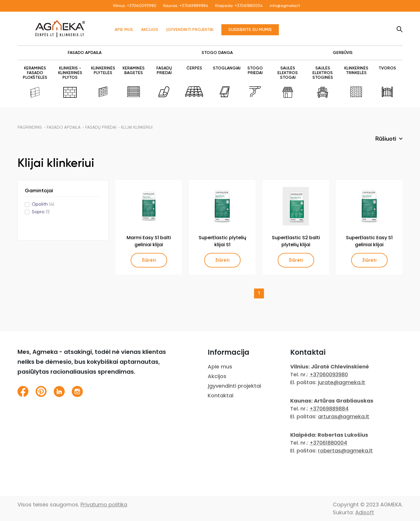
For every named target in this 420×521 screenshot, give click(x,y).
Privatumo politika (104, 505)
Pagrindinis (30, 127)
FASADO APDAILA (64, 127)
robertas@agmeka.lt (345, 451)
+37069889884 (194, 6)
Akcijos (150, 30)
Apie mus (124, 30)
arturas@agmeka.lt (344, 416)
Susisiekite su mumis (250, 30)
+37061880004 (249, 6)
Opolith (43, 204)
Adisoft (365, 512)
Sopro (41, 212)
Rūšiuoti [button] (386, 139)
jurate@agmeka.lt (342, 382)
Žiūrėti (149, 260)
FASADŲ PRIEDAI (101, 127)
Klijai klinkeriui (137, 127)
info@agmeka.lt (285, 6)
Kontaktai (220, 395)
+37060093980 (142, 6)
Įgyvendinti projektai (190, 30)
